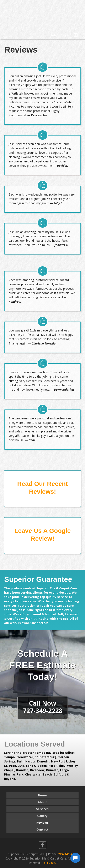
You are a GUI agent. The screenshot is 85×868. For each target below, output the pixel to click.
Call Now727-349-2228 (43, 707)
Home (42, 795)
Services (42, 809)
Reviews (42, 823)
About (42, 802)
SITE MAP (51, 863)
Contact (42, 829)
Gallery (42, 816)
